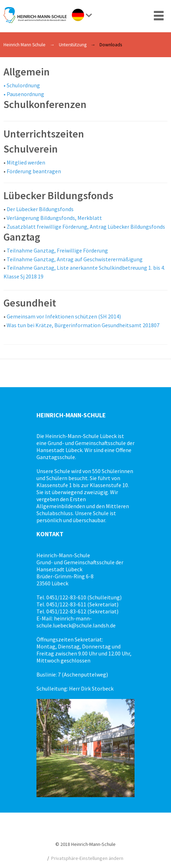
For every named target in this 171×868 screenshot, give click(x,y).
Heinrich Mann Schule (25, 45)
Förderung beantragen (34, 171)
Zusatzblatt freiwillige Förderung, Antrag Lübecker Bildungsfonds (86, 227)
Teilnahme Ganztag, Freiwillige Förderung (57, 250)
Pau (11, 94)
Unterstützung (73, 45)
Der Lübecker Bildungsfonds (40, 209)
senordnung (30, 94)
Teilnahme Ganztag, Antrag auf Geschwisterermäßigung (75, 259)
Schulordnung (23, 85)
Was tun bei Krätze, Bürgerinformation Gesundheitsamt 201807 (83, 325)
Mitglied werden (26, 162)
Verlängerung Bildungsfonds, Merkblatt (54, 218)
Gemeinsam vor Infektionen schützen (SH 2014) (64, 316)
